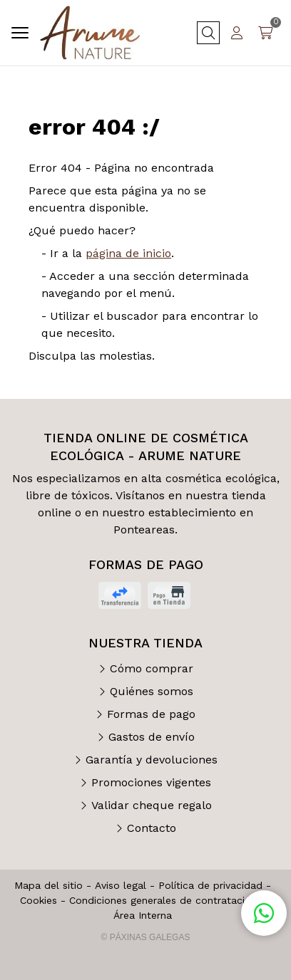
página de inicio (128, 253)
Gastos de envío (152, 737)
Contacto (152, 828)
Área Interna (143, 915)
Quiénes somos (152, 691)
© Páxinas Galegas (146, 937)
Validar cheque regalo (152, 805)
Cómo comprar (152, 668)
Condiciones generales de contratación (163, 900)
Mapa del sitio (48, 885)
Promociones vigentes (151, 782)
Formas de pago (151, 714)
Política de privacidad (210, 885)
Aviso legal (121, 885)
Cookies (39, 900)
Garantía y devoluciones (152, 760)
